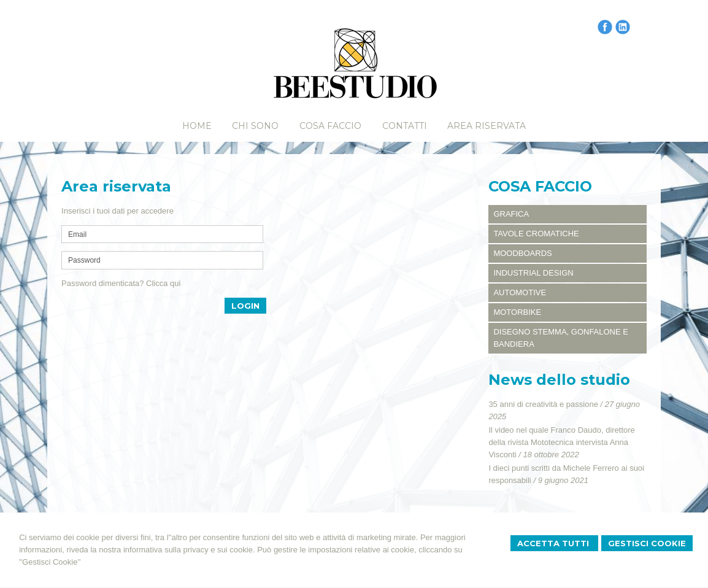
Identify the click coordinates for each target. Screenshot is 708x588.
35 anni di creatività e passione (543, 404)
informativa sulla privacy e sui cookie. (189, 550)
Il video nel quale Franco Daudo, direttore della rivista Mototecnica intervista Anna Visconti (561, 442)
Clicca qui (163, 283)
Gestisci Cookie (647, 543)
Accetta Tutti (554, 543)
